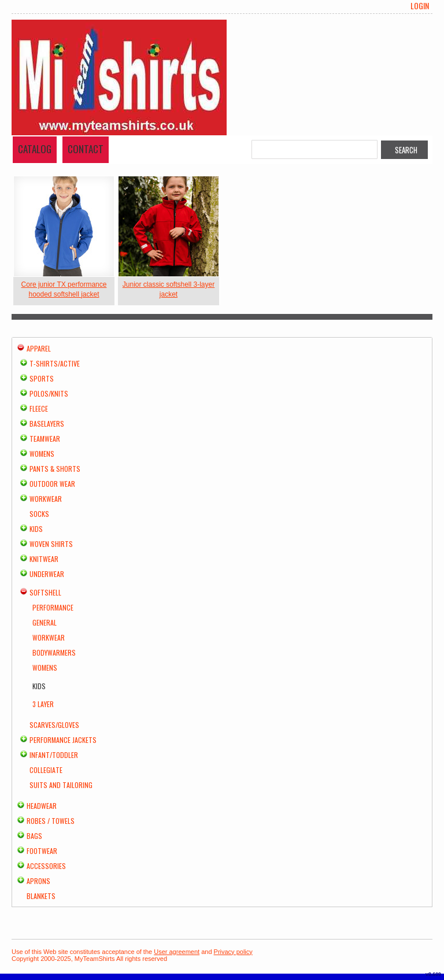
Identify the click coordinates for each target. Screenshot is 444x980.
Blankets (41, 896)
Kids (36, 529)
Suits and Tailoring (61, 785)
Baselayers (47, 424)
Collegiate (46, 770)
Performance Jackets (63, 740)
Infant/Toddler (54, 755)
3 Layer (43, 704)
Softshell (45, 592)
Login (420, 6)
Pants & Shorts (55, 469)
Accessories (46, 866)
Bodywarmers (54, 652)
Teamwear (45, 439)
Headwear (42, 806)
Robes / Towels (51, 821)
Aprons (38, 881)
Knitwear (44, 559)
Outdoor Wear (52, 484)
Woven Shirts (51, 544)
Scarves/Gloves (54, 725)
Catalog (35, 149)
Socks (39, 514)
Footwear (42, 851)
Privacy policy (233, 952)
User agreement (177, 952)
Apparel (39, 348)
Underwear (47, 574)
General (45, 622)
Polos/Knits (49, 393)
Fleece (39, 408)
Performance (53, 607)
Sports (42, 378)
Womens (42, 454)
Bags (34, 836)
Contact (86, 149)
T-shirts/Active (55, 363)
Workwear (46, 499)
